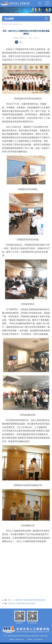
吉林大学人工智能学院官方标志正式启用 (19, 603)
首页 (10, 24)
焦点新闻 (15, 24)
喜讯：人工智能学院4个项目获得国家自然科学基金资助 (24, 600)
